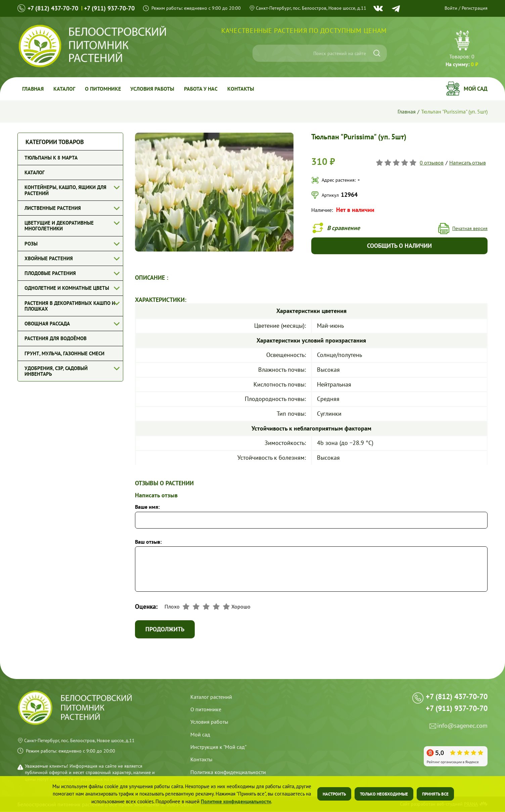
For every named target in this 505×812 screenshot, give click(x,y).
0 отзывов (432, 163)
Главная (33, 89)
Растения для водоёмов (56, 338)
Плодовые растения (50, 273)
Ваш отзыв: (148, 542)
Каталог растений (211, 697)
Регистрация (475, 8)
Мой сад (476, 89)
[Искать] (377, 53)
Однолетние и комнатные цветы (67, 288)
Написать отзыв (468, 163)
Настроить (334, 794)
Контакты (243, 89)
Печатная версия (470, 229)
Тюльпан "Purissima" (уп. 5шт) (454, 111)
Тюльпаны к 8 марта (51, 158)
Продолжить (165, 629)
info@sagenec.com (462, 729)
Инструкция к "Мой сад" (218, 748)
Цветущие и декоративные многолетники (59, 226)
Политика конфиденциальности (228, 773)
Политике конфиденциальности (236, 801)
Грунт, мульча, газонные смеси (64, 353)
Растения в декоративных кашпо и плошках (70, 306)
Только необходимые (384, 794)
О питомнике (104, 89)
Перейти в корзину (462, 49)
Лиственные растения (53, 208)
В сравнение (344, 228)
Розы (31, 244)
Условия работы (154, 89)
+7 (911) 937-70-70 (109, 8)
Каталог (65, 89)
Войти (451, 8)
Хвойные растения (49, 258)
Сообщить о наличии (399, 246)
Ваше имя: (147, 507)
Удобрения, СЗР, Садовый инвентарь (56, 371)
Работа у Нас (203, 89)
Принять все (435, 794)
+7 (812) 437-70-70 (53, 8)
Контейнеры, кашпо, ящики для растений (65, 190)
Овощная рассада (47, 324)
